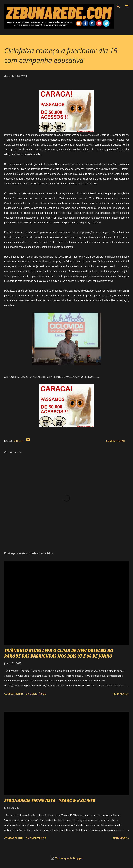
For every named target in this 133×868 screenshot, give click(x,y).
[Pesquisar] (118, 6)
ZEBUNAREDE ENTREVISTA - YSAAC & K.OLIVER (50, 800)
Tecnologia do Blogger (66, 858)
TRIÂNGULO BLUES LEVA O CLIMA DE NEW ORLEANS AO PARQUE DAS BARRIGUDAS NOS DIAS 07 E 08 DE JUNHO (59, 653)
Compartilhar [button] (115, 441)
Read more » (121, 694)
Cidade (18, 441)
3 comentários (36, 694)
